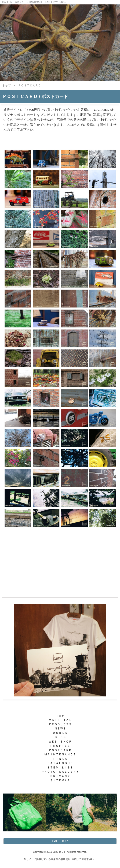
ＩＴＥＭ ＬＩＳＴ (60, 767)
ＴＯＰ (60, 716)
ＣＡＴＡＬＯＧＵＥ (60, 763)
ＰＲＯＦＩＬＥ (60, 746)
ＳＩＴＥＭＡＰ (60, 780)
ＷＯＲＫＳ (60, 733)
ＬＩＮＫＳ (60, 759)
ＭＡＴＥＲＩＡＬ (60, 720)
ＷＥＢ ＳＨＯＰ (60, 742)
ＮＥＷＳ (60, 728)
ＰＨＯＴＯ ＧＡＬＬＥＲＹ (60, 772)
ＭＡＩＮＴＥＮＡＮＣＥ (60, 754)
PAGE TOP (60, 841)
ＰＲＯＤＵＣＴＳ (60, 724)
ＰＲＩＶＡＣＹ (60, 776)
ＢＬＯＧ (60, 737)
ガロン (62, 852)
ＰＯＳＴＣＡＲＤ (60, 750)
